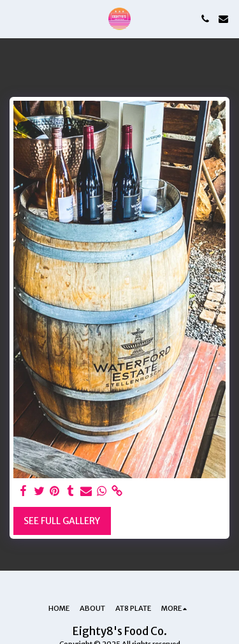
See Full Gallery (62, 521)
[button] (14, 18)
